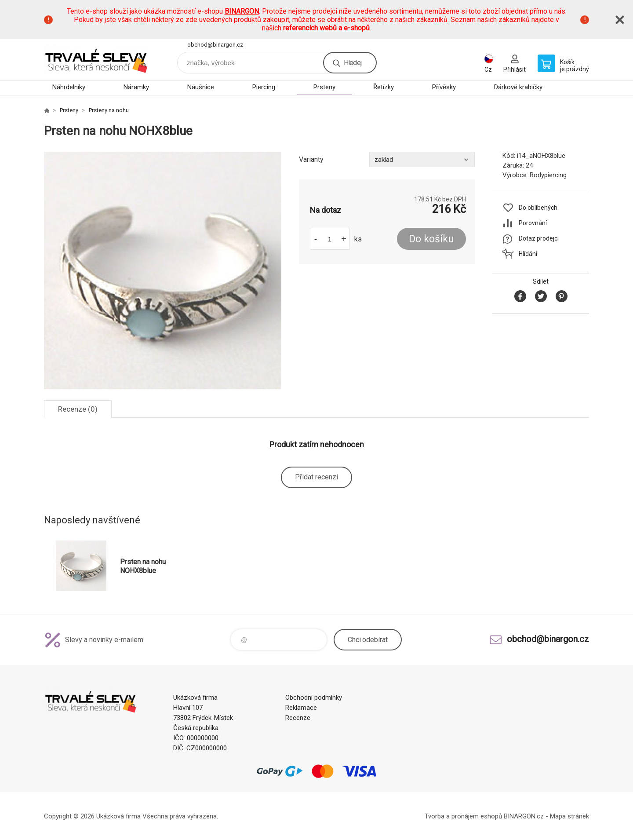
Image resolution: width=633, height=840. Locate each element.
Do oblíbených (538, 208)
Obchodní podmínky (314, 698)
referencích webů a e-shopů (326, 28)
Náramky (136, 87)
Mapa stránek (569, 816)
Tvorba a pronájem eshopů (463, 816)
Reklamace (301, 708)
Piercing (264, 87)
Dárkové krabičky (518, 87)
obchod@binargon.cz (215, 45)
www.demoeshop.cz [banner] (97, 60)
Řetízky (384, 87)
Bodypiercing (548, 175)
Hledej (353, 63)
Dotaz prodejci (539, 238)
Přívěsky (444, 87)
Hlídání (528, 254)
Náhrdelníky (69, 87)
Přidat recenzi (316, 477)
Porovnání (533, 223)
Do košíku (431, 239)
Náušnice (201, 87)
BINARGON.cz (524, 816)
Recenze (298, 718)
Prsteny (324, 87)
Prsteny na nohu (109, 110)
